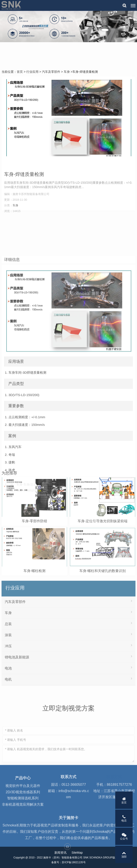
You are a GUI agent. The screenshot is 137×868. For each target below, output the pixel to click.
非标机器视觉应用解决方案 (23, 817)
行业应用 (32, 72)
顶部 (124, 855)
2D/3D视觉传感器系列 (23, 805)
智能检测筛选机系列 (23, 811)
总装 (68, 670)
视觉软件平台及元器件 (23, 798)
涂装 (68, 681)
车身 (67, 72)
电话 (124, 818)
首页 (20, 72)
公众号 (124, 836)
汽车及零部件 (51, 72)
